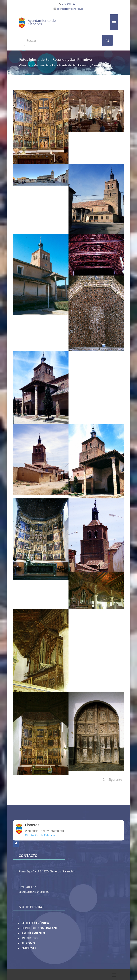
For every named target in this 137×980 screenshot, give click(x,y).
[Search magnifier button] (108, 40)
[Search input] (63, 40)
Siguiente (115, 780)
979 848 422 (69, 4)
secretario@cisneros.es (70, 9)
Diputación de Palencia (40, 835)
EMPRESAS (29, 948)
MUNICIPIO (30, 938)
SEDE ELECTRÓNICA (35, 923)
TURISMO (28, 943)
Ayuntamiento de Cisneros (42, 22)
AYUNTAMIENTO (33, 933)
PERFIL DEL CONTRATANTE (40, 928)
